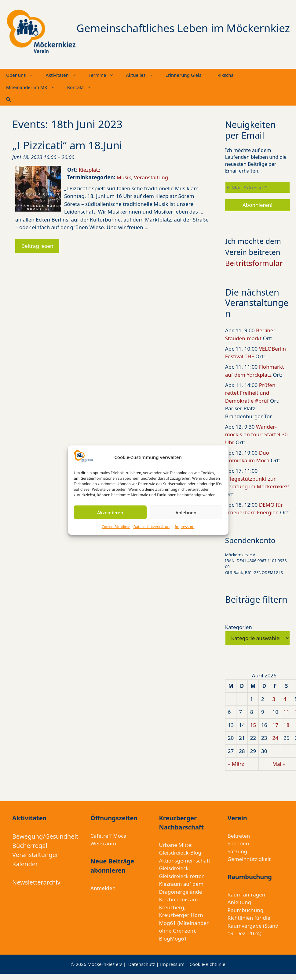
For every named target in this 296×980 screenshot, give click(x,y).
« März (236, 764)
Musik (124, 177)
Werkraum (103, 843)
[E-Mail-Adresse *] (258, 188)
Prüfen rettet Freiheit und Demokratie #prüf (250, 393)
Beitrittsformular (254, 263)
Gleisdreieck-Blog (180, 853)
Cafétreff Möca (108, 836)
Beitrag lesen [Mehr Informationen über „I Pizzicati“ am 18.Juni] (37, 246)
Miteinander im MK (34, 87)
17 (275, 725)
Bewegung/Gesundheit (45, 836)
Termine (104, 75)
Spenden (238, 843)
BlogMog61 (173, 939)
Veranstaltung (151, 177)
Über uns (23, 75)
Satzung (237, 851)
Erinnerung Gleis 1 (185, 75)
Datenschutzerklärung (153, 527)
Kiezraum (170, 884)
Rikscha (226, 75)
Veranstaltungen (36, 855)
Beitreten (239, 836)
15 (253, 725)
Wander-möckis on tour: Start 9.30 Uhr (256, 434)
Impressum (185, 527)
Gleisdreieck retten (182, 876)
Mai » (279, 764)
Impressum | (175, 964)
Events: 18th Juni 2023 (67, 124)
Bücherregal (30, 846)
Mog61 (167, 923)
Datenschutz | (144, 964)
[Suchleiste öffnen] (8, 99)
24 (275, 738)
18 (286, 725)
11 (286, 712)
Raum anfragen (247, 894)
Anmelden (103, 888)
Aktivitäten (64, 75)
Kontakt (82, 87)
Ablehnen (186, 512)
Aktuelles (143, 75)
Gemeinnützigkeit (249, 859)
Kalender (25, 864)
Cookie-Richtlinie (116, 527)
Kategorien (239, 627)
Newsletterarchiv (36, 882)
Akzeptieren (110, 512)
